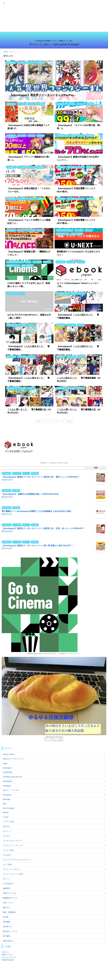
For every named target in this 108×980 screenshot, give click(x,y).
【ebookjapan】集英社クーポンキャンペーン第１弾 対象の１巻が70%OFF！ (37, 546)
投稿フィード (7, 954)
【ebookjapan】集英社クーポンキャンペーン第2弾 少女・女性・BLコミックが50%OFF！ (43, 528)
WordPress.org (8, 960)
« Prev (38, 421)
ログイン (5, 952)
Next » (70, 421)
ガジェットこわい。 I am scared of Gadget (54, 44)
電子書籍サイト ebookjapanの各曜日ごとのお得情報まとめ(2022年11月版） (37, 511)
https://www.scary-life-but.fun (54, 737)
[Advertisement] (54, 16)
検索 (96, 468)
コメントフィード (9, 957)
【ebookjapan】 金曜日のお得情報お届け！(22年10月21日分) (30, 494)
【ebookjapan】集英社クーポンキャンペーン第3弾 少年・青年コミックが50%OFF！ (41, 477)
